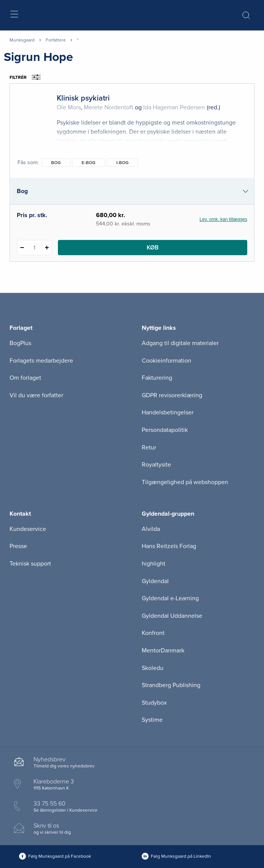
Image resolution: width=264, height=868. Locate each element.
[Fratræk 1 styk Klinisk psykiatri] (22, 248)
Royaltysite (156, 465)
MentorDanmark (163, 651)
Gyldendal (155, 581)
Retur (149, 448)
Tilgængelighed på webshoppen (185, 482)
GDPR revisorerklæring (172, 395)
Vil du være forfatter (36, 395)
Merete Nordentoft (109, 107)
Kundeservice (28, 529)
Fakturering (157, 378)
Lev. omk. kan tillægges (223, 219)
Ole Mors (69, 107)
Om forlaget (25, 378)
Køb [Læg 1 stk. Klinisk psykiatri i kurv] (153, 248)
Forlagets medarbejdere (41, 361)
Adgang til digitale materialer (180, 343)
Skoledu (153, 668)
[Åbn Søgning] (246, 15)
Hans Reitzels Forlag (169, 546)
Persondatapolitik (165, 430)
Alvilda (151, 529)
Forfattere (56, 40)
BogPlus (20, 343)
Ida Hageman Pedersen (174, 107)
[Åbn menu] (14, 15)
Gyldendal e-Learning (170, 598)
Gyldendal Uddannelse (172, 616)
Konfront (153, 633)
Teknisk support (30, 564)
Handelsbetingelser (168, 412)
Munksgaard (22, 40)
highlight (154, 564)
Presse (18, 546)
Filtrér (28, 77)
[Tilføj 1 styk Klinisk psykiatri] (47, 248)
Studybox (154, 703)
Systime (152, 720)
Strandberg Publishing (171, 685)
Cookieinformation (166, 361)
